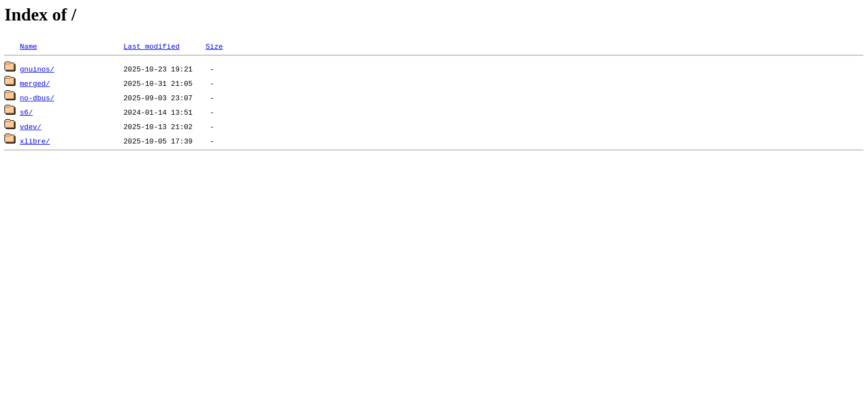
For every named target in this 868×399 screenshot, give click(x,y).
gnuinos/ (37, 69)
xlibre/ (35, 141)
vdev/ (31, 126)
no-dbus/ (37, 98)
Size (214, 46)
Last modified (151, 46)
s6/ (26, 112)
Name (29, 46)
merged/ (35, 83)
